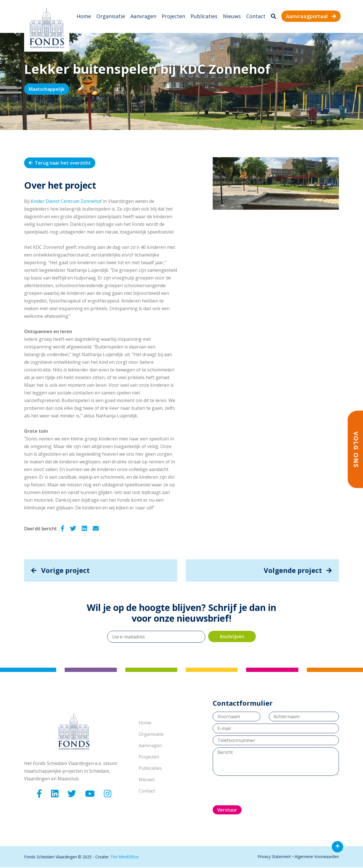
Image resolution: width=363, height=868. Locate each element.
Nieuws (232, 16)
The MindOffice (124, 857)
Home (84, 16)
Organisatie (111, 16)
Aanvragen (143, 16)
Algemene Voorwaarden (317, 857)
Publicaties (204, 16)
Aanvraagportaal (311, 16)
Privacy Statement (274, 857)
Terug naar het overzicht (60, 163)
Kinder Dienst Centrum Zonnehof (66, 201)
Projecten (173, 16)
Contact (256, 16)
